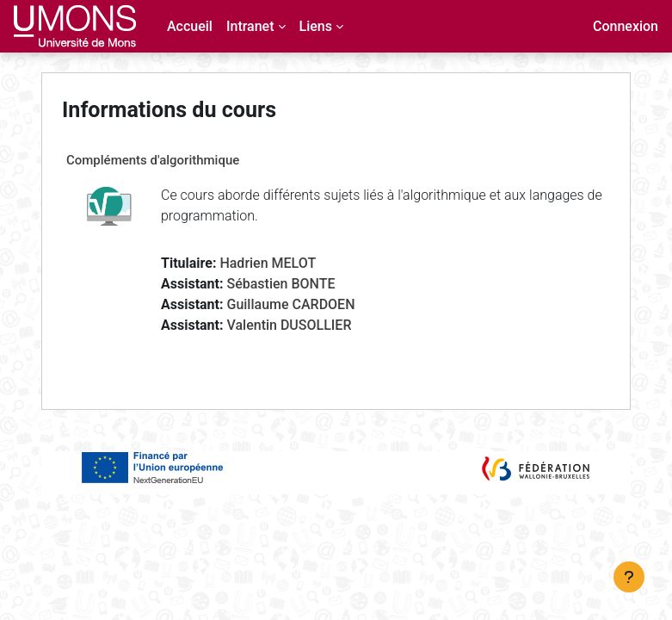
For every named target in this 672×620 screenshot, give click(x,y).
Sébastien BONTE (281, 284)
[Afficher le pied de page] (629, 577)
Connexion (626, 26)
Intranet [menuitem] (250, 26)
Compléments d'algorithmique (153, 160)
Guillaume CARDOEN (290, 304)
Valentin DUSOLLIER (289, 325)
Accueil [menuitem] (190, 26)
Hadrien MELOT (268, 263)
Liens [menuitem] (316, 26)
